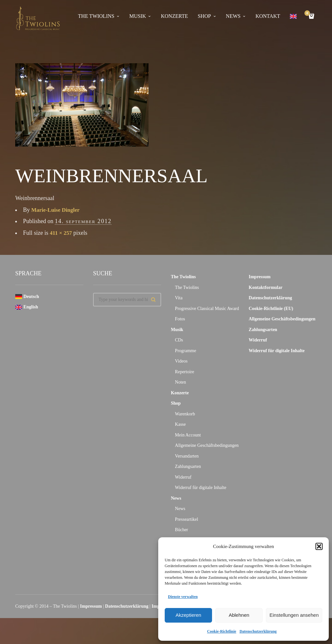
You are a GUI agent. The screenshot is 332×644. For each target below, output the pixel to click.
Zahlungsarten (188, 466)
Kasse (180, 424)
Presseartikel (187, 519)
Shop (204, 16)
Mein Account (188, 435)
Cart (308, 14)
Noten (181, 382)
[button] (319, 546)
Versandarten (187, 456)
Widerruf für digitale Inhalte (201, 488)
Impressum (260, 277)
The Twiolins (96, 16)
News (233, 16)
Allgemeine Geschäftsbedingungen (207, 445)
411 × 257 (62, 233)
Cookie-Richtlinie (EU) (271, 309)
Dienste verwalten (183, 597)
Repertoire (185, 372)
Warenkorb (185, 414)
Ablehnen (239, 615)
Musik (138, 16)
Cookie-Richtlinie (222, 631)
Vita (179, 298)
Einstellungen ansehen (294, 615)
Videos (181, 361)
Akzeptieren (188, 615)
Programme (186, 351)
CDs (179, 340)
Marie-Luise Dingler (57, 210)
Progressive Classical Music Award (207, 309)
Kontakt (268, 16)
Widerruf (183, 477)
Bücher (182, 530)
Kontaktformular (266, 287)
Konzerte (174, 16)
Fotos (180, 319)
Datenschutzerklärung (258, 631)
